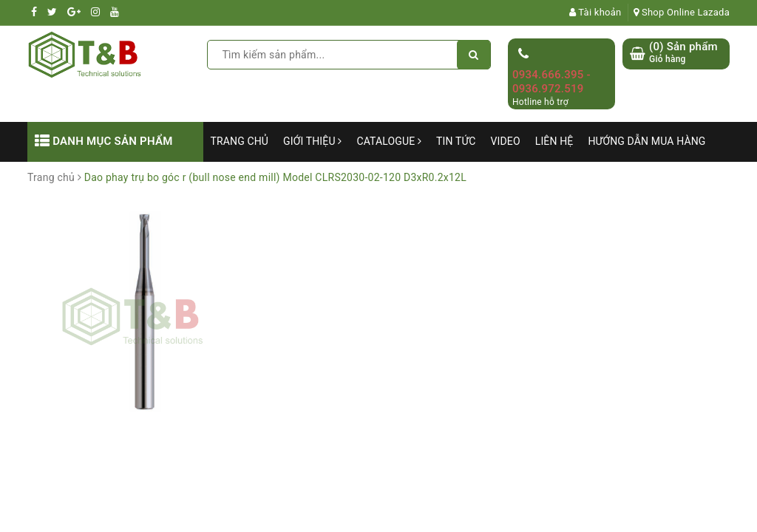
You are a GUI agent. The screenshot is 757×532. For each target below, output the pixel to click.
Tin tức (456, 141)
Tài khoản (595, 12)
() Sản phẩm (683, 53)
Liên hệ (554, 141)
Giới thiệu (312, 141)
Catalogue (389, 141)
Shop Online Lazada (682, 12)
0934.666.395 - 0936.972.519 (551, 82)
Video (506, 141)
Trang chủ (240, 141)
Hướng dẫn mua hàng (646, 141)
